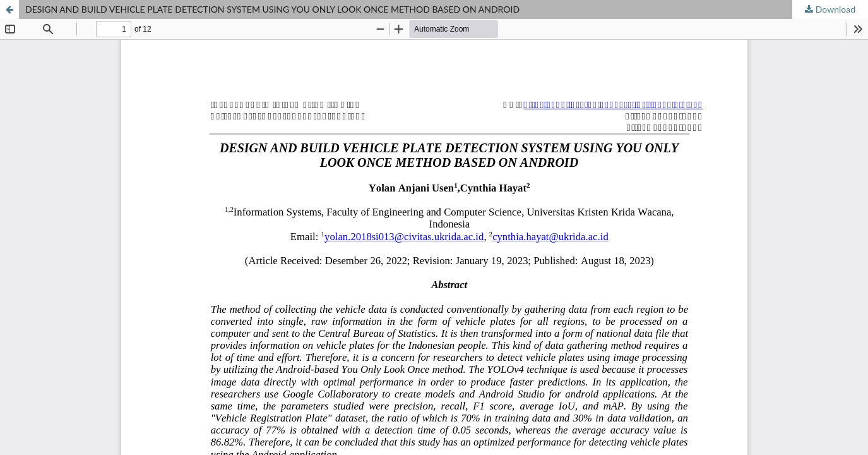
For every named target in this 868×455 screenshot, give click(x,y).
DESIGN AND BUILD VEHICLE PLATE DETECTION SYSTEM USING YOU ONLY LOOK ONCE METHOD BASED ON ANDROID (272, 9)
